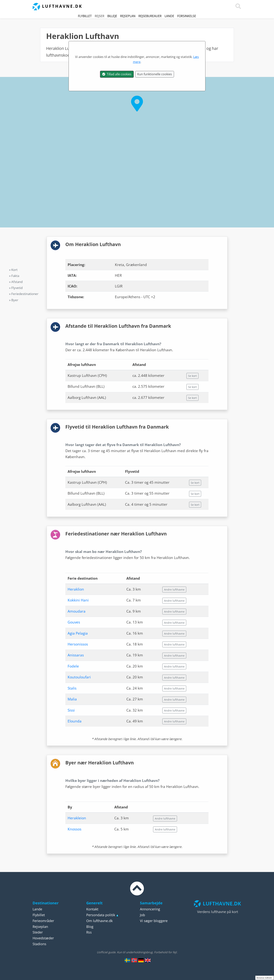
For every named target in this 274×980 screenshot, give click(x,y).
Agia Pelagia (78, 633)
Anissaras (76, 655)
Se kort (192, 376)
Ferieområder (43, 921)
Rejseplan (128, 16)
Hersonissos (78, 644)
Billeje (112, 16)
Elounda (75, 721)
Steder (38, 932)
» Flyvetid (16, 288)
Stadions (39, 944)
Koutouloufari (79, 677)
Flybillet (85, 16)
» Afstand (16, 282)
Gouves (74, 622)
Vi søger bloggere (154, 921)
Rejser (100, 16)
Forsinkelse (187, 16)
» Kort (13, 270)
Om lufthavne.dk (99, 921)
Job (142, 915)
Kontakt (92, 909)
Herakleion (77, 818)
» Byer (14, 300)
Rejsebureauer (150, 16)
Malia (72, 699)
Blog (90, 927)
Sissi (71, 710)
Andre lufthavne (174, 590)
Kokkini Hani (78, 600)
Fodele (73, 666)
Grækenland (106, 48)
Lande (169, 16)
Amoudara (77, 611)
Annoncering (150, 909)
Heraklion (76, 589)
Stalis (72, 688)
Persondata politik (101, 915)
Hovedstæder (43, 938)
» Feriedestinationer (24, 294)
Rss (89, 932)
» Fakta (14, 276)
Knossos (74, 829)
